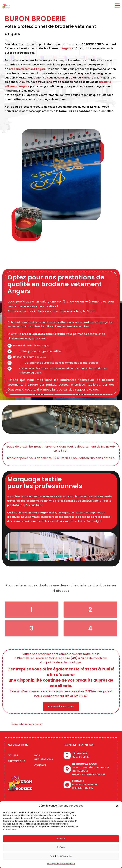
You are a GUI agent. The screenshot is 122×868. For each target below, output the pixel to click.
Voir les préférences (61, 856)
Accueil (13, 755)
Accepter (61, 838)
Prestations (16, 761)
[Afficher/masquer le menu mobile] (118, 5)
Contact (40, 765)
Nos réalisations (44, 757)
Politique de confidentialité (61, 864)
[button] (117, 806)
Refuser (61, 847)
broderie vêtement (48, 48)
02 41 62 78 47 (91, 107)
